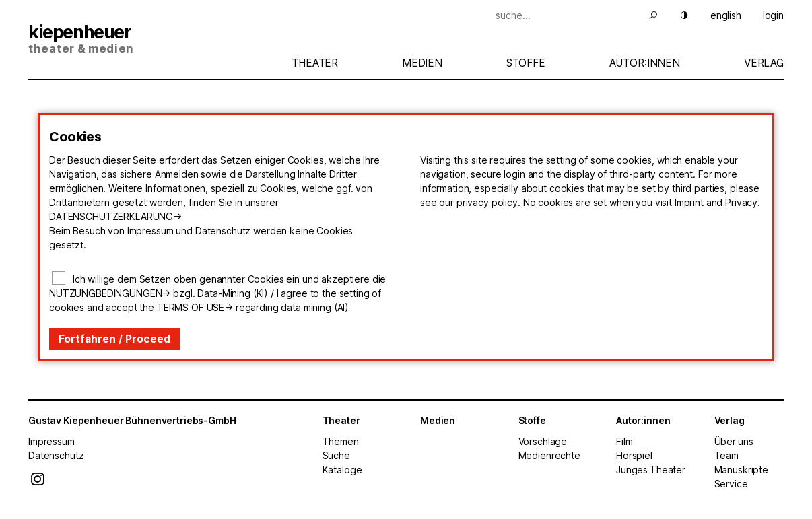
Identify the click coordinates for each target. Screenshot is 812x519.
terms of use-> (195, 307)
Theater (315, 63)
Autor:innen (645, 63)
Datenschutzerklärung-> (115, 216)
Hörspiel (634, 455)
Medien (422, 63)
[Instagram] (38, 482)
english (726, 15)
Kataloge (342, 470)
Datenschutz (56, 455)
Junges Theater (651, 470)
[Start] (153, 40)
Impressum (52, 441)
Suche (336, 455)
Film (624, 441)
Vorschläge (543, 441)
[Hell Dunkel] (676, 15)
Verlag (764, 63)
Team (726, 455)
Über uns (734, 441)
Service (731, 484)
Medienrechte (549, 455)
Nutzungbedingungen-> (110, 293)
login (773, 15)
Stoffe (526, 63)
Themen (341, 441)
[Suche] (570, 15)
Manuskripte (741, 470)
